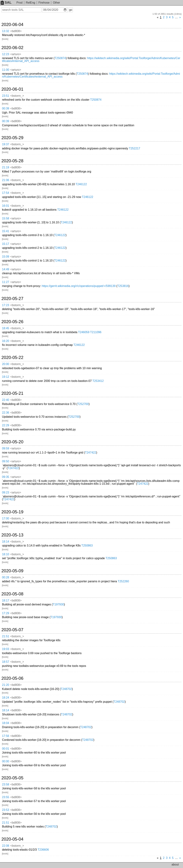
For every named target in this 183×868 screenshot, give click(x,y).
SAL (6, 2)
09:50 (6, 461)
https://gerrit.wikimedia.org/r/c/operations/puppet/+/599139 (79, 286)
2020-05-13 (12, 535)
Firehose (44, 3)
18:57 (6, 662)
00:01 (6, 749)
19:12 (6, 377)
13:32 (6, 31)
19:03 (6, 649)
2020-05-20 (12, 442)
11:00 (6, 70)
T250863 (87, 546)
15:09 (6, 257)
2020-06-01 (12, 89)
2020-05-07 (12, 630)
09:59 (6, 448)
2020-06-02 (12, 48)
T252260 (123, 581)
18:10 (6, 554)
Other (56, 3)
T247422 (91, 453)
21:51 (6, 636)
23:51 (6, 96)
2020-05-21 (12, 393)
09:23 (6, 492)
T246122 (81, 184)
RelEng (30, 3)
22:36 (6, 413)
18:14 (6, 542)
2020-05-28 (12, 161)
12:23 (6, 54)
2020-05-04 (12, 839)
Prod (19, 3)
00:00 (6, 761)
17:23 (6, 305)
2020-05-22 (12, 358)
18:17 (6, 600)
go (71, 10)
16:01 (6, 206)
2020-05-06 (12, 678)
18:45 (6, 328)
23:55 (6, 797)
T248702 (66, 689)
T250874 (60, 58)
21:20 (6, 685)
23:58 (6, 784)
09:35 (6, 477)
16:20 (6, 341)
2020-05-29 (12, 138)
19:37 (6, 144)
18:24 (6, 698)
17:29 (6, 613)
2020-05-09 (12, 571)
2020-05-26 (12, 322)
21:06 (6, 180)
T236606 (43, 850)
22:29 (6, 425)
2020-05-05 (12, 778)
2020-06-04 (12, 25)
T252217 (134, 148)
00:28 (6, 577)
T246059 (84, 332)
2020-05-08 (12, 594)
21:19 (6, 167)
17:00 (6, 518)
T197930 (58, 604)
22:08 (6, 846)
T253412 (98, 381)
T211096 (96, 332)
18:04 (6, 723)
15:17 (6, 244)
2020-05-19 (12, 512)
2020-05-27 (12, 299)
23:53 (6, 810)
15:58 (6, 218)
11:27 (6, 282)
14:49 (6, 269)
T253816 (123, 286)
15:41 (6, 231)
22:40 (6, 400)
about (175, 865)
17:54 (6, 193)
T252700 (83, 404)
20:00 (6, 364)
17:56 (6, 736)
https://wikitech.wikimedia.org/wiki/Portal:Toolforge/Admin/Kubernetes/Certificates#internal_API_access (91, 60)
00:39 (6, 108)
